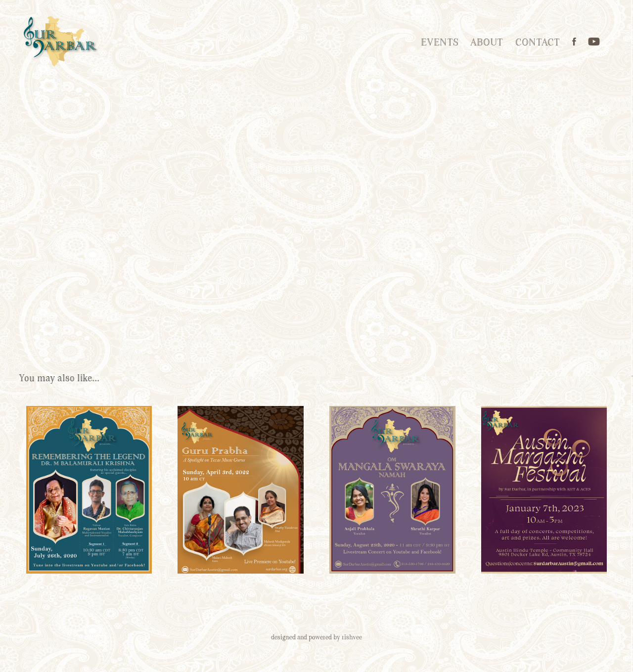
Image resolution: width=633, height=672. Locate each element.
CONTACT (538, 43)
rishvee (352, 638)
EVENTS (440, 43)
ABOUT (487, 43)
